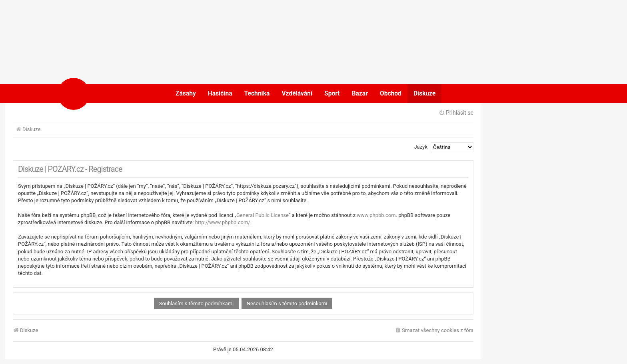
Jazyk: (421, 147)
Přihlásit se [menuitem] (456, 113)
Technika (257, 93)
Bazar (360, 93)
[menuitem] (434, 331)
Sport (332, 93)
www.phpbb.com (376, 215)
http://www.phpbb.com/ (223, 222)
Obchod (391, 93)
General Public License (263, 215)
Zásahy (186, 93)
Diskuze (425, 93)
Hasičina (220, 93)
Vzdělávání (297, 93)
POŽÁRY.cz (99, 93)
